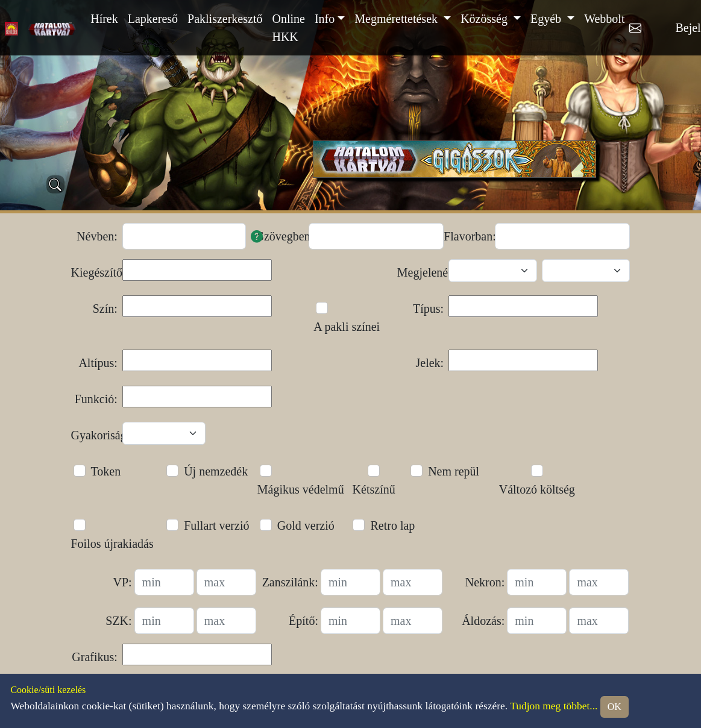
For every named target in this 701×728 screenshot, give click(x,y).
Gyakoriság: (94, 435)
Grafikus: (95, 657)
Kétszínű (374, 489)
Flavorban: (467, 236)
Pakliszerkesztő (225, 19)
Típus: (428, 309)
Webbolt (604, 19)
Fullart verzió (216, 526)
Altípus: (98, 363)
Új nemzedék (216, 471)
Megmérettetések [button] (398, 19)
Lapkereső (153, 19)
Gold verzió (306, 526)
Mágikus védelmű (301, 489)
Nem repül (454, 471)
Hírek (104, 19)
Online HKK (288, 28)
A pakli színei (347, 327)
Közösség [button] (486, 19)
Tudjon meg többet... (554, 706)
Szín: (105, 309)
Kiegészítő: (94, 272)
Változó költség (537, 489)
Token (106, 471)
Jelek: (430, 363)
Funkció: (96, 399)
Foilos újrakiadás (112, 544)
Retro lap (392, 526)
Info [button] (325, 19)
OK (615, 707)
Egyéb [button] (547, 19)
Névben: (97, 236)
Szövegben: (281, 236)
